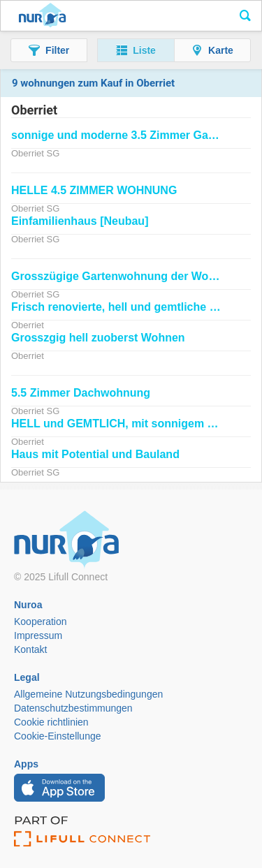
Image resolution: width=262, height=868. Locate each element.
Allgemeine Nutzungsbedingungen (88, 694)
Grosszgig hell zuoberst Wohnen (98, 338)
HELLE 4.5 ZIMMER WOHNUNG (94, 190)
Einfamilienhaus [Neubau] (80, 221)
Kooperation (41, 621)
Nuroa (42, 16)
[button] (49, 50)
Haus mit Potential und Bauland (95, 454)
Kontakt (30, 649)
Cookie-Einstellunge (58, 736)
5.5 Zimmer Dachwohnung (81, 393)
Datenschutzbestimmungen (73, 708)
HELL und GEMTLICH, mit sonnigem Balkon (128, 424)
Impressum (38, 635)
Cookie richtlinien (51, 722)
